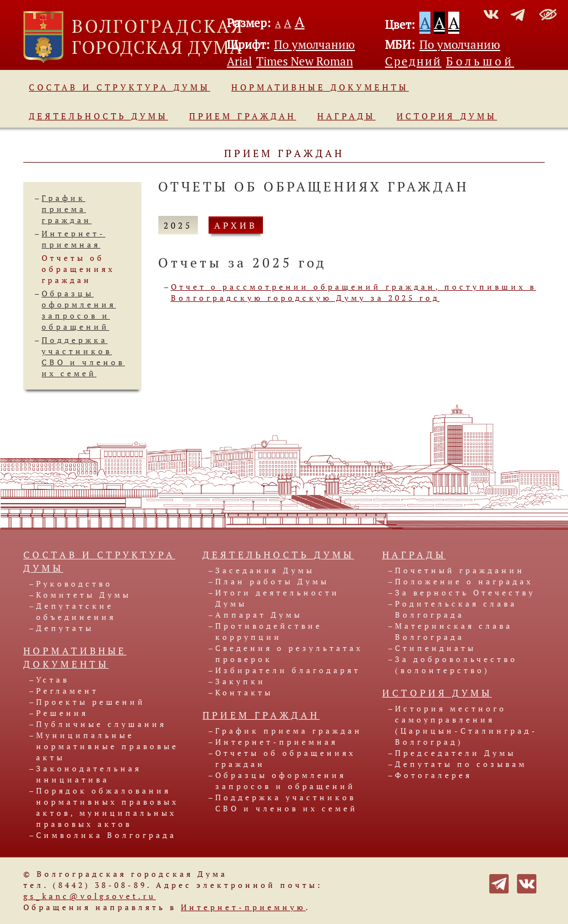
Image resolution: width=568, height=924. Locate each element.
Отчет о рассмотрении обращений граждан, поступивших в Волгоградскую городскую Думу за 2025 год (354, 292)
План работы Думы (272, 581)
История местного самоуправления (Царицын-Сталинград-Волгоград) (466, 725)
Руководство (74, 584)
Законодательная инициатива (89, 774)
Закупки (240, 681)
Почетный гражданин (460, 570)
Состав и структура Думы (120, 87)
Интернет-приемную (243, 907)
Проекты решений (91, 702)
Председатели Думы (455, 753)
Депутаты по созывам (461, 764)
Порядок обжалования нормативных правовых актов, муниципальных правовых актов (107, 807)
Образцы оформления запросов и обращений (79, 310)
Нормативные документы (320, 87)
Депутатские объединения (76, 611)
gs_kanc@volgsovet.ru (90, 896)
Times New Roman (305, 61)
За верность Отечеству (465, 592)
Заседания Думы (265, 570)
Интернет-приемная (73, 239)
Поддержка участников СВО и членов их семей (83, 357)
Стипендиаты (435, 648)
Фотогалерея (433, 775)
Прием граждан (243, 116)
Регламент (67, 691)
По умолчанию (315, 44)
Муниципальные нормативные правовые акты (107, 746)
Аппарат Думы (259, 615)
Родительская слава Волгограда (456, 609)
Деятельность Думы (98, 116)
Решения (62, 713)
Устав (53, 680)
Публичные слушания (101, 724)
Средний (413, 61)
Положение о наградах (464, 581)
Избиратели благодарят (288, 670)
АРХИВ (236, 225)
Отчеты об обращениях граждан (78, 269)
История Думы (447, 116)
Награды (346, 116)
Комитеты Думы (83, 595)
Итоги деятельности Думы (277, 598)
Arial (239, 61)
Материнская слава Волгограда (454, 631)
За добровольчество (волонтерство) (456, 665)
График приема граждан (67, 209)
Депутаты (65, 628)
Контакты (244, 692)
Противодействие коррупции (269, 631)
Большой (480, 61)
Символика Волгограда (106, 835)
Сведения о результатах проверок (289, 653)
